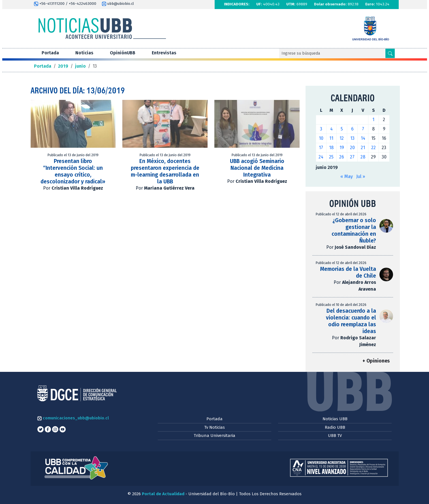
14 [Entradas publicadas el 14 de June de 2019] (363, 138)
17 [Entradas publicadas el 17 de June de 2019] (321, 148)
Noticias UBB (335, 419)
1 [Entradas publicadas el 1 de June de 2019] (373, 120)
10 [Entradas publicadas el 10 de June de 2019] (321, 138)
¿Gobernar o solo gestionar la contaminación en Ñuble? (354, 230)
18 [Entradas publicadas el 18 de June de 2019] (331, 148)
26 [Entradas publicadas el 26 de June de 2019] (342, 157)
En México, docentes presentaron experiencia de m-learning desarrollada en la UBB (165, 171)
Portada (50, 53)
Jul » (361, 176)
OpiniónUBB (123, 53)
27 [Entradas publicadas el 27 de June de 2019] (352, 157)
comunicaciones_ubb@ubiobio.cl (73, 418)
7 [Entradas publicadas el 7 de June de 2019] (363, 129)
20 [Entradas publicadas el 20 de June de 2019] (352, 148)
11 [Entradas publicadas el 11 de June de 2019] (331, 138)
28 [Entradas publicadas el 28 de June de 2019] (363, 157)
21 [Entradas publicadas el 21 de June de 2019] (363, 148)
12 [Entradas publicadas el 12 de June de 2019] (342, 138)
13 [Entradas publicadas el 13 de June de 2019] (352, 138)
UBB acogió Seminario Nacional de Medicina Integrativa (257, 168)
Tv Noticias (214, 427)
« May (347, 176)
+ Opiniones (376, 361)
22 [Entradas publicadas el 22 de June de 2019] (373, 148)
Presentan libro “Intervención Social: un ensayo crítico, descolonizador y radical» (73, 171)
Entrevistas (164, 53)
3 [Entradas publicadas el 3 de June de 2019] (321, 129)
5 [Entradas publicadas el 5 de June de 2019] (342, 129)
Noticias (84, 53)
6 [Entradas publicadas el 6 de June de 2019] (352, 129)
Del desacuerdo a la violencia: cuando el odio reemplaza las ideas (351, 321)
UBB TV (335, 436)
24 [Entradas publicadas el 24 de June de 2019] (321, 157)
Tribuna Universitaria (214, 436)
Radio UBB (335, 427)
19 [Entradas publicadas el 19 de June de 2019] (342, 148)
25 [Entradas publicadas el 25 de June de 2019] (331, 157)
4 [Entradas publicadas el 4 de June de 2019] (331, 129)
